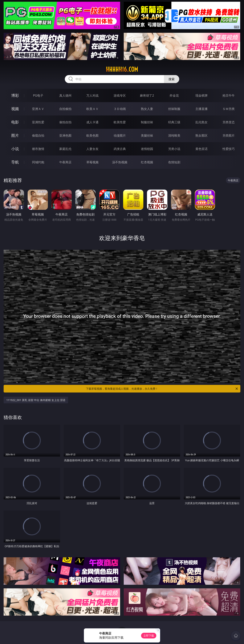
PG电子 (38, 95)
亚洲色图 (65, 135)
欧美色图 (92, 135)
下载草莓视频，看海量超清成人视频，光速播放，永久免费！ (162, 389)
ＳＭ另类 (229, 109)
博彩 (15, 95)
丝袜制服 (174, 109)
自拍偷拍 (65, 109)
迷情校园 (147, 149)
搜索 (172, 79)
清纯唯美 (174, 135)
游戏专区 (120, 95)
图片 (15, 135)
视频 (15, 109)
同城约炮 (38, 162)
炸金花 (174, 95)
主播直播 (201, 109)
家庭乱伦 (65, 149)
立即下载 (149, 636)
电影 (15, 122)
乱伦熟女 (201, 122)
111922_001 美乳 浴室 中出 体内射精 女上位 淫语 (36, 400)
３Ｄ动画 (120, 109)
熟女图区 (201, 135)
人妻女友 (92, 149)
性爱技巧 (229, 149)
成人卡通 (92, 122)
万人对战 (92, 95)
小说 (15, 149)
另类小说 (174, 149)
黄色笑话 (201, 149)
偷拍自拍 (65, 122)
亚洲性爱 (38, 122)
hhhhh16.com (122, 69)
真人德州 (65, 95)
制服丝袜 (147, 122)
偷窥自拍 (38, 135)
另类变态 (229, 122)
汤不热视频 (120, 162)
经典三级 (174, 122)
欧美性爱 (120, 122)
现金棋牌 (201, 95)
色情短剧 (174, 162)
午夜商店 (65, 162)
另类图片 (229, 135)
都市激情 (38, 149)
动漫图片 (120, 135)
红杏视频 (147, 162)
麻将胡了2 (147, 95)
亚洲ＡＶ (38, 109)
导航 (15, 162)
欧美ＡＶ (92, 109)
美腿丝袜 (147, 135)
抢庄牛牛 (229, 95)
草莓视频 (92, 162)
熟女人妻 (147, 109)
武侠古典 (120, 149)
